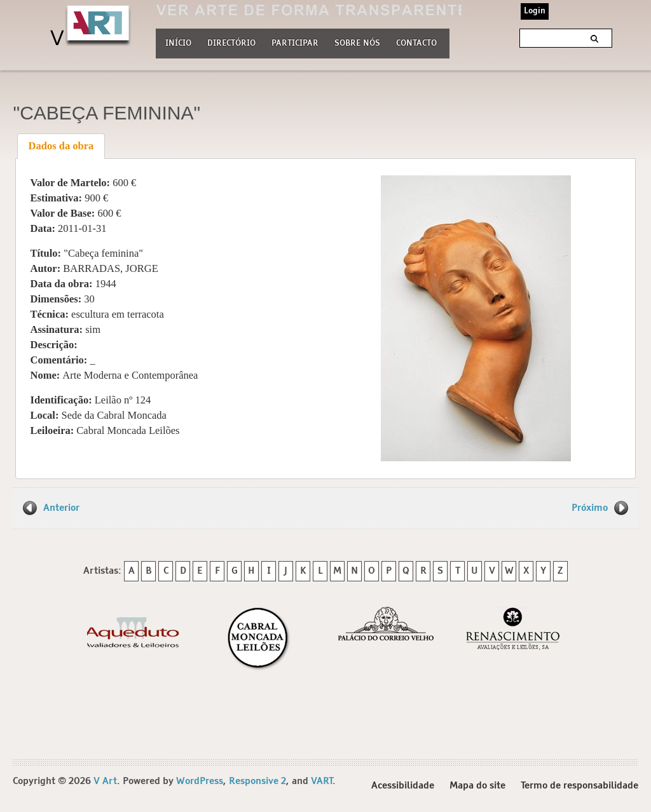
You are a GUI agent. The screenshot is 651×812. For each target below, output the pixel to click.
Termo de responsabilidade (579, 786)
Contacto (416, 44)
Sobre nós (357, 42)
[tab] (61, 146)
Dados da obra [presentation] (61, 146)
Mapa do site (477, 786)
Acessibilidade (403, 786)
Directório (231, 42)
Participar (295, 44)
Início (178, 44)
